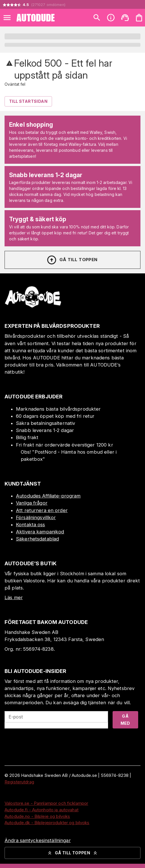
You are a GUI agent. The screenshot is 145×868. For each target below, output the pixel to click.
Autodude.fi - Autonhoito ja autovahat (42, 810)
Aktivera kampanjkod (40, 532)
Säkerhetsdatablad (37, 539)
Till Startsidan (28, 101)
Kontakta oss (31, 525)
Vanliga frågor (32, 503)
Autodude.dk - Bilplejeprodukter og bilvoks (47, 823)
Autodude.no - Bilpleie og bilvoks (37, 816)
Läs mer (14, 597)
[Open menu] (7, 18)
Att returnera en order (42, 510)
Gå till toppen (72, 260)
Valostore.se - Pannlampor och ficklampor (46, 803)
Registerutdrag (19, 782)
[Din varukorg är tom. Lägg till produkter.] (139, 18)
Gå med (125, 720)
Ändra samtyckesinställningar (38, 840)
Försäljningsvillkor (36, 517)
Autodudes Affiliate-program (48, 496)
